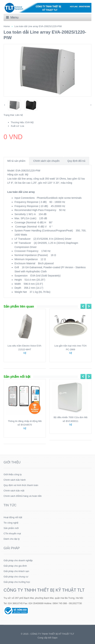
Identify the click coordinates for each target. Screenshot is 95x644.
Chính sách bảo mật (14, 491)
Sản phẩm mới (11, 528)
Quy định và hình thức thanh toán (21, 485)
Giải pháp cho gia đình (15, 566)
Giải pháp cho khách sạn (16, 571)
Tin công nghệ (11, 523)
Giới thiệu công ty (13, 474)
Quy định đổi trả (76, 161)
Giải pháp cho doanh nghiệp (18, 560)
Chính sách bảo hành (15, 480)
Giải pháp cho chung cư (16, 577)
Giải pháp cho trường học (17, 582)
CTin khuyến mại (12, 533)
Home (7, 26)
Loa (22, 126)
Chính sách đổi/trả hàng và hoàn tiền (23, 496)
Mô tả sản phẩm (16, 161)
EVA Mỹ (30, 122)
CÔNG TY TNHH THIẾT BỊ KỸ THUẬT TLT (44, 590)
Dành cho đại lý (12, 539)
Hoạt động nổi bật (13, 517)
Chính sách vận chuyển (46, 161)
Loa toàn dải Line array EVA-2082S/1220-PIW (38, 26)
